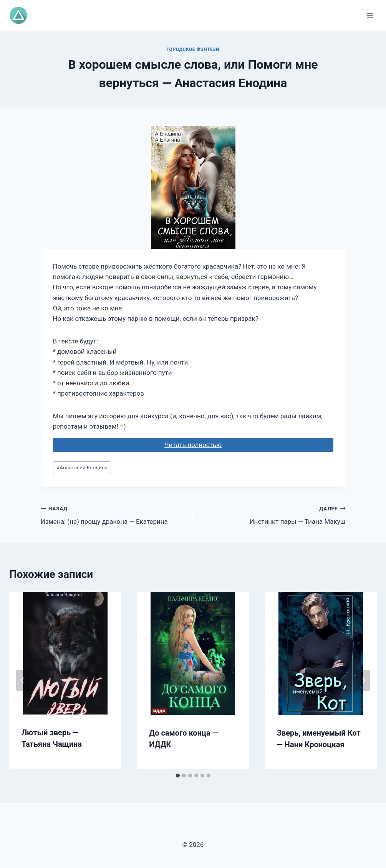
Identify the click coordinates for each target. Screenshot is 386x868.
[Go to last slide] (23, 680)
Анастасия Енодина (82, 467)
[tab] (178, 776)
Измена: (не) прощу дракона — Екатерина (114, 514)
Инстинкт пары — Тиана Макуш (273, 514)
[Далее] (363, 680)
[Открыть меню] (370, 15)
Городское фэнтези (193, 50)
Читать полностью (193, 445)
